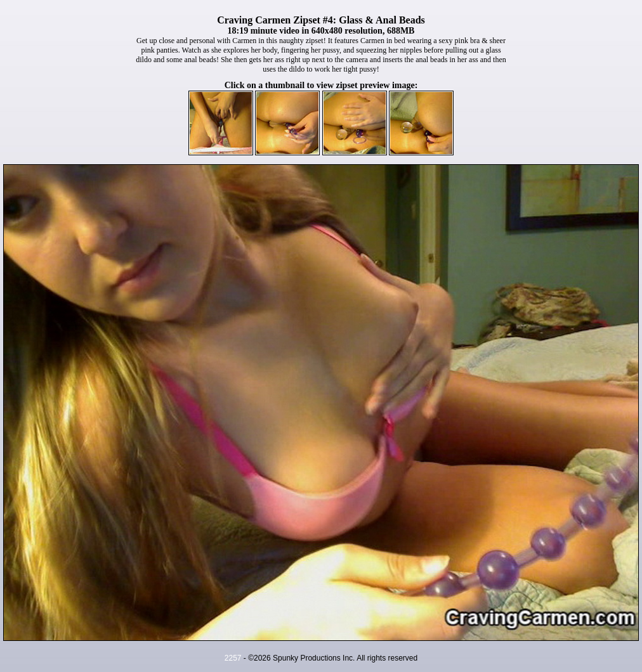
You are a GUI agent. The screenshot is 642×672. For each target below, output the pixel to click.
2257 (233, 658)
